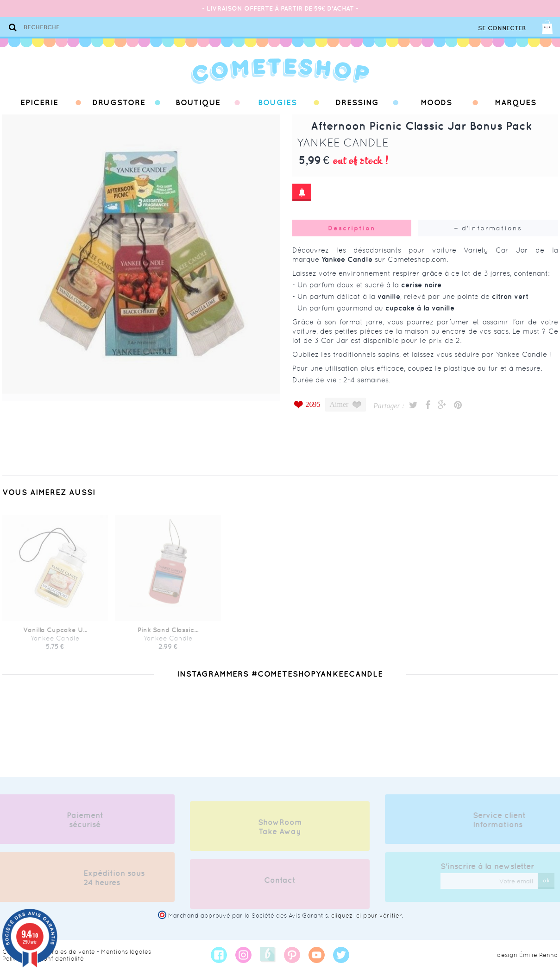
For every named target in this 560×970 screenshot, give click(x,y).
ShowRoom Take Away (280, 831)
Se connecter (502, 28)
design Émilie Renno (527, 955)
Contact (280, 884)
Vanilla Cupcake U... (55, 634)
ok (550, 880)
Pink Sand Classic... (168, 634)
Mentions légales (126, 952)
